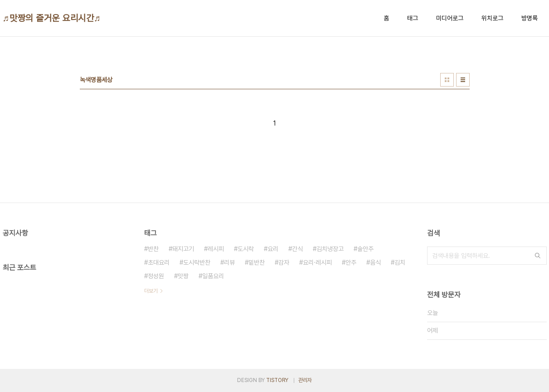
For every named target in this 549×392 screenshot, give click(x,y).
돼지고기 (183, 249)
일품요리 (213, 276)
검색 (538, 256)
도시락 (246, 249)
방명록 (530, 18)
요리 (273, 249)
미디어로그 (450, 18)
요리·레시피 (317, 262)
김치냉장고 (330, 249)
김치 (400, 262)
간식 (297, 249)
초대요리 (159, 262)
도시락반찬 (197, 262)
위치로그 (492, 18)
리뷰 (229, 262)
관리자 (305, 380)
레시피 (216, 249)
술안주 (365, 249)
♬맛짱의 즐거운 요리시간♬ (52, 18)
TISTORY (277, 380)
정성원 (156, 276)
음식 (375, 262)
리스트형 (463, 80)
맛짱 (183, 276)
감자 (284, 262)
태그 (413, 18)
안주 (351, 262)
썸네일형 (447, 80)
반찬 (153, 249)
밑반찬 (257, 262)
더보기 (151, 291)
